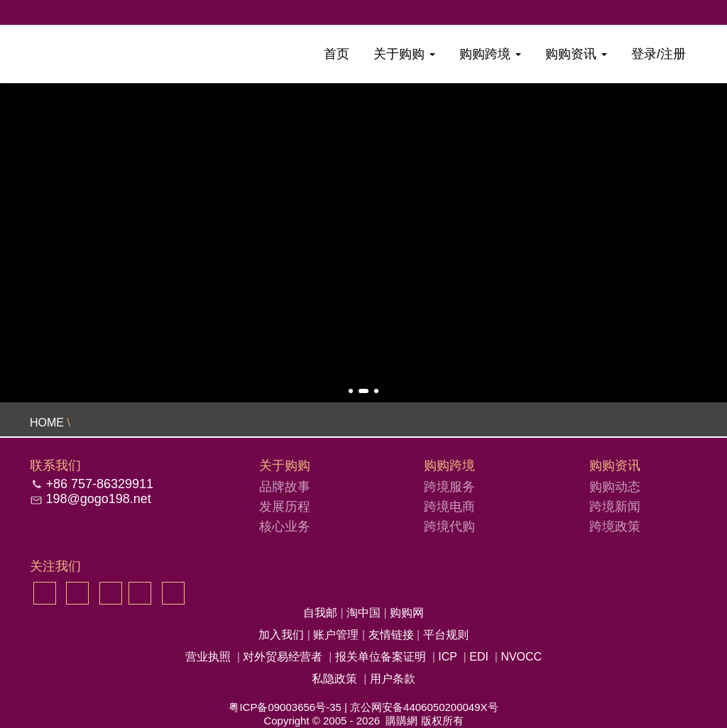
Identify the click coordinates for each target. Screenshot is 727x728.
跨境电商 (449, 507)
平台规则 (446, 635)
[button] (351, 391)
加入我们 (283, 635)
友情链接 (393, 635)
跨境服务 (449, 487)
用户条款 (393, 679)
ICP (447, 657)
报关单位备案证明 (381, 657)
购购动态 (615, 487)
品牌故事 (285, 487)
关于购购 (404, 54)
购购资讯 (576, 54)
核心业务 (285, 526)
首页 (337, 54)
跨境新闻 (615, 507)
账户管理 (337, 635)
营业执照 (208, 657)
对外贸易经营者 (283, 657)
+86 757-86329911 (99, 484)
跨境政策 (615, 526)
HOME (47, 423)
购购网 (407, 613)
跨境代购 (449, 526)
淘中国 (365, 613)
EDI (479, 657)
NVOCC (521, 657)
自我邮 (322, 613)
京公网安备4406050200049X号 (424, 707)
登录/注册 (658, 54)
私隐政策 (334, 679)
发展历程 (285, 507)
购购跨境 (490, 54)
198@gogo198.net (98, 499)
